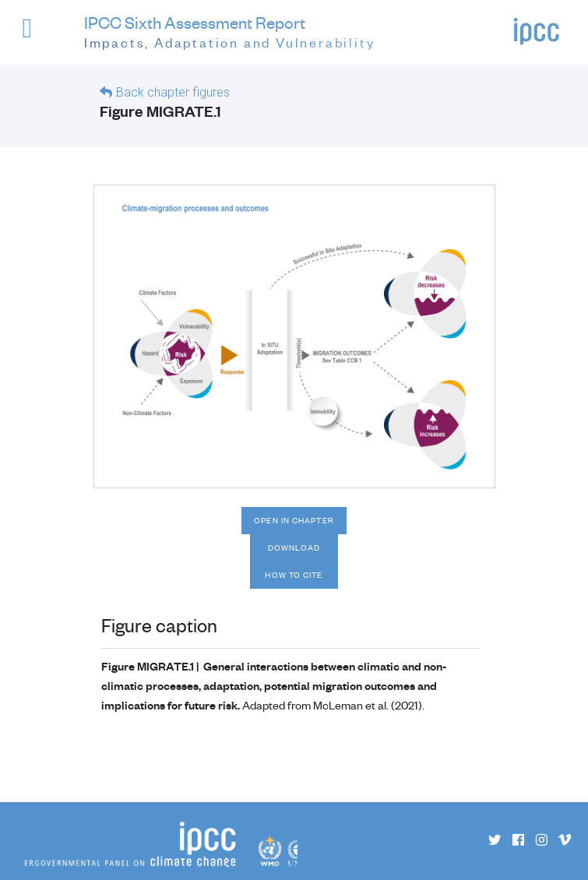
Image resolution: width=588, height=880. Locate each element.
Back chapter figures (173, 92)
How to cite (294, 575)
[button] (38, 35)
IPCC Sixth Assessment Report (230, 33)
